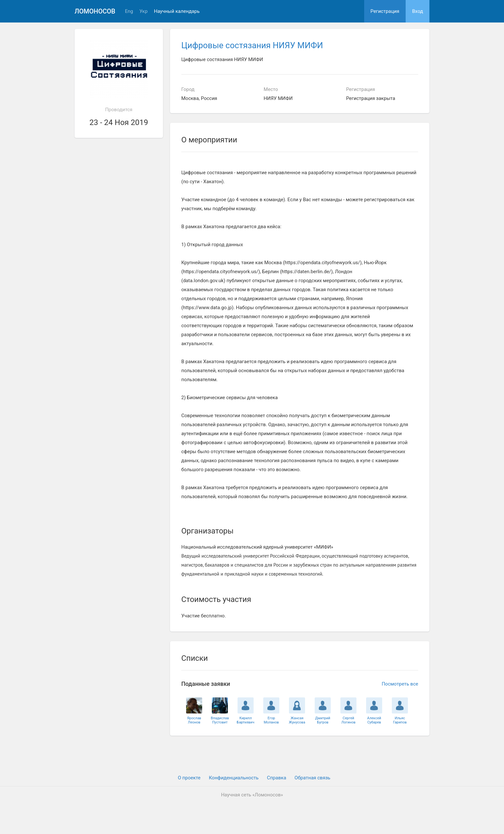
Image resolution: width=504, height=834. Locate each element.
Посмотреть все (400, 684)
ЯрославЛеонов (194, 720)
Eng (129, 11)
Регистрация (385, 11)
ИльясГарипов (400, 720)
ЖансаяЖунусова (297, 720)
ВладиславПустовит (220, 720)
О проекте (189, 778)
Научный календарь (177, 11)
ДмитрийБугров (323, 720)
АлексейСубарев (374, 720)
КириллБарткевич (246, 720)
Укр (144, 11)
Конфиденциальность (234, 778)
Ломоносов (95, 11)
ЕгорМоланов (271, 720)
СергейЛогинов (348, 720)
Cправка (276, 778)
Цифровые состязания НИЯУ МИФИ (252, 45)
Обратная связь (312, 778)
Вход (418, 11)
